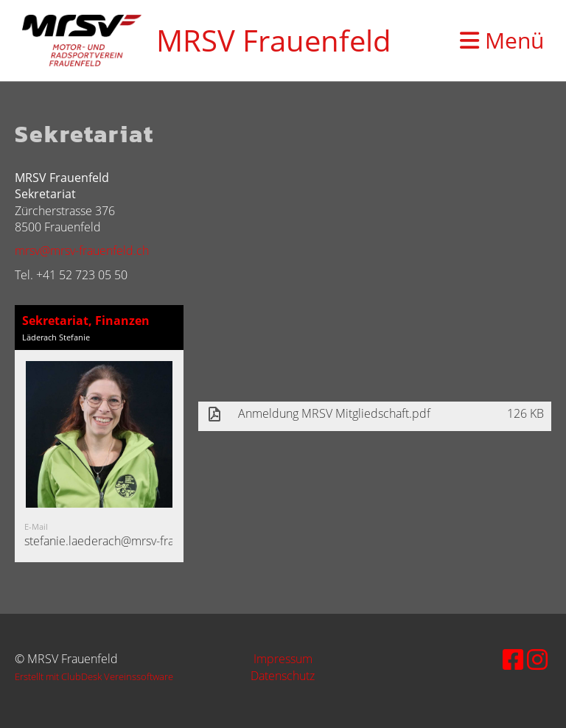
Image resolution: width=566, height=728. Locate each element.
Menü (502, 40)
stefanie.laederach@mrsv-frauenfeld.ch (127, 541)
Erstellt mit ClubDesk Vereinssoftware (94, 676)
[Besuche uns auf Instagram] (537, 659)
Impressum (283, 659)
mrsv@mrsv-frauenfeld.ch (82, 251)
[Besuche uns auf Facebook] (513, 659)
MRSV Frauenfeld (274, 40)
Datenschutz (283, 676)
